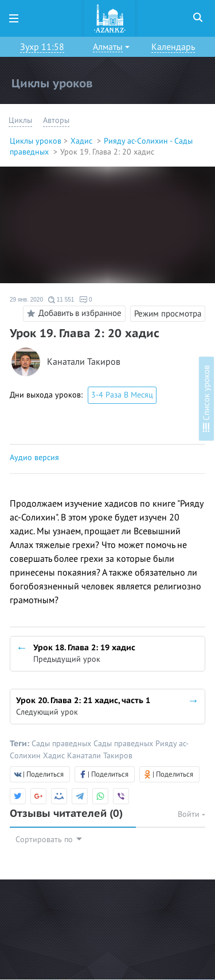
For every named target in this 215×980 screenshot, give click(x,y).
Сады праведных (62, 744)
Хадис (83, 141)
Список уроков (206, 399)
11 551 (61, 300)
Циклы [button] (20, 120)
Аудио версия (34, 458)
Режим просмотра (168, 314)
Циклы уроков (36, 141)
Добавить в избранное (73, 314)
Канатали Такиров (84, 362)
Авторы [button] (56, 120)
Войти (191, 814)
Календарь (173, 47)
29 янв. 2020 (26, 300)
